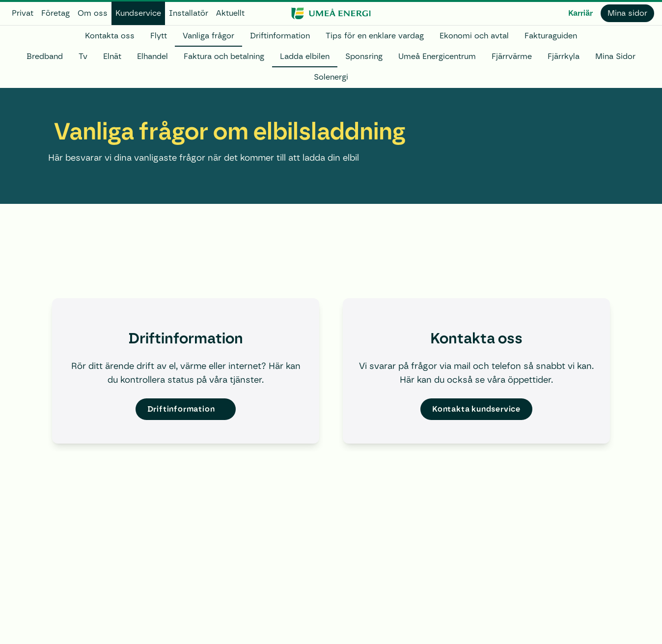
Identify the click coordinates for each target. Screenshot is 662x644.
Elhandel (152, 56)
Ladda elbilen (305, 56)
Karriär (580, 13)
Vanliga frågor (208, 36)
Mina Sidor (615, 56)
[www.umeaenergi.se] (331, 13)
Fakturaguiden (551, 36)
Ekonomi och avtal (474, 36)
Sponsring (364, 56)
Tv (83, 56)
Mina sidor (627, 13)
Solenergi (331, 77)
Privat (23, 13)
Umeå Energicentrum (437, 56)
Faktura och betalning (224, 56)
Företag (55, 13)
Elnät (112, 56)
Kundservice (138, 13)
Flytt (159, 36)
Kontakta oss (110, 36)
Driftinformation (280, 36)
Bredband (45, 56)
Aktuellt (230, 13)
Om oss (93, 13)
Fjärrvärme (512, 56)
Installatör (189, 13)
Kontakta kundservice (476, 409)
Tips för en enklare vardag (375, 36)
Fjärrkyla (564, 56)
